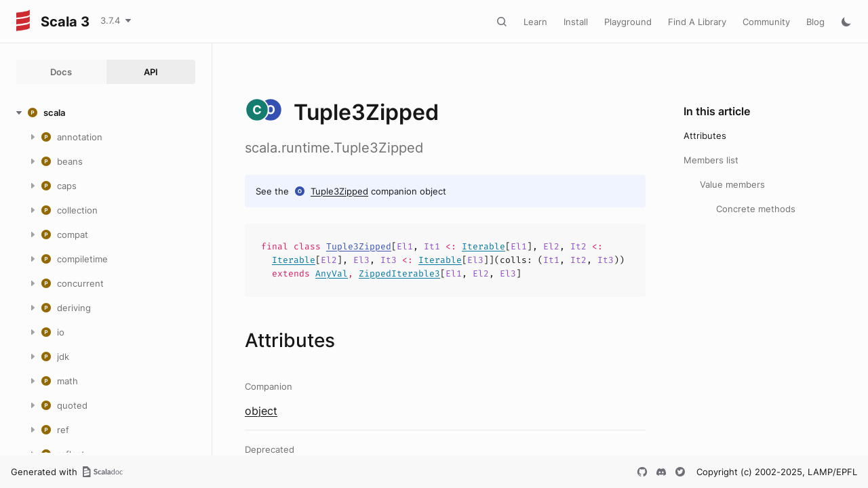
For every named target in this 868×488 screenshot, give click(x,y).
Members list (711, 160)
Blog (815, 22)
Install (576, 22)
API (151, 72)
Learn (535, 22)
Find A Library (697, 22)
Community (766, 22)
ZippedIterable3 (399, 273)
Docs (61, 72)
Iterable (484, 246)
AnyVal (332, 273)
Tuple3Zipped (339, 191)
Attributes (705, 136)
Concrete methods (756, 209)
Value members (732, 184)
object (261, 411)
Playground (628, 22)
